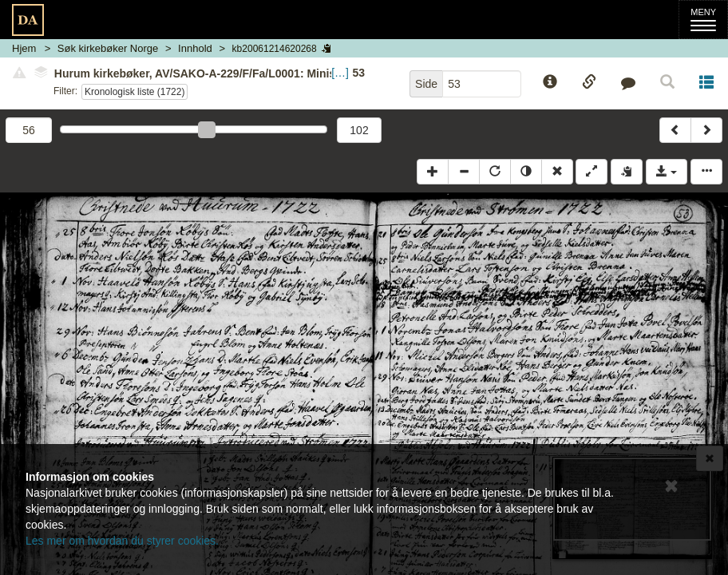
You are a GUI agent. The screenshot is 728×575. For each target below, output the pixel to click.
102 (359, 130)
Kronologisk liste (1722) (135, 92)
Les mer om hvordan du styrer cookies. (122, 541)
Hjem (24, 48)
